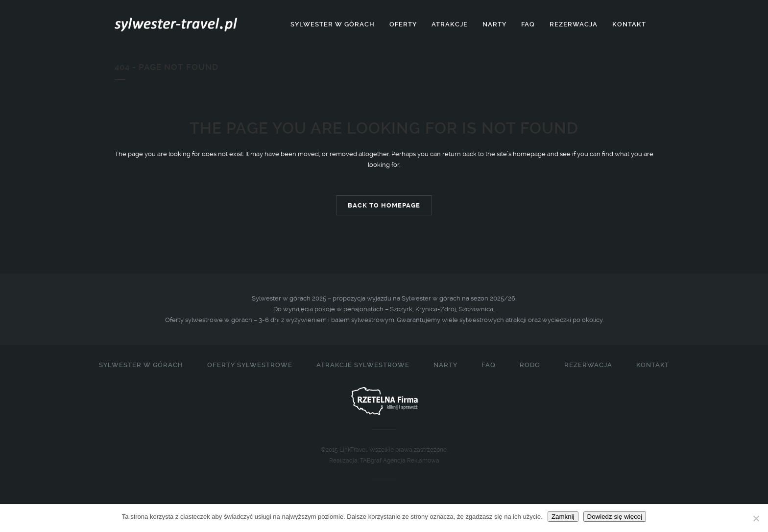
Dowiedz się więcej (615, 517)
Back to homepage (384, 205)
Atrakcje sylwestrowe (363, 365)
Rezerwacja (588, 365)
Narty (445, 365)
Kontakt (653, 365)
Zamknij (563, 517)
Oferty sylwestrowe (250, 365)
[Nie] (756, 518)
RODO (530, 365)
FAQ (489, 365)
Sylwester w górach (141, 365)
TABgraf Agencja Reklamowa (400, 461)
